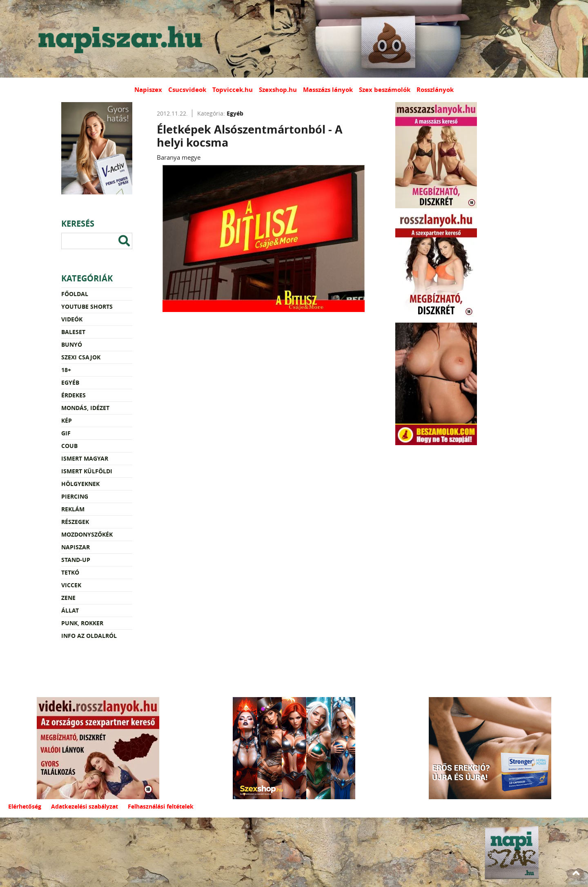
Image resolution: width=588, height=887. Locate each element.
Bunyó (72, 344)
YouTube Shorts (87, 306)
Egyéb (70, 382)
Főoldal (75, 294)
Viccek (71, 585)
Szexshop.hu (278, 90)
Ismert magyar (85, 458)
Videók (72, 319)
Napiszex (148, 90)
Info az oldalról (89, 636)
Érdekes (73, 395)
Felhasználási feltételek (161, 806)
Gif (66, 433)
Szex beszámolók (385, 90)
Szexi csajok (81, 357)
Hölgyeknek (80, 484)
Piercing (75, 496)
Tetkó (70, 572)
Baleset (73, 332)
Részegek (75, 522)
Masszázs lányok (328, 90)
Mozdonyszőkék (87, 534)
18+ (66, 370)
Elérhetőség (25, 806)
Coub (69, 446)
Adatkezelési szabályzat (85, 806)
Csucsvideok (187, 90)
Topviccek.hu (233, 90)
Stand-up (76, 560)
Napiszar (76, 547)
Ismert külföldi (87, 471)
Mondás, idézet (85, 408)
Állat (70, 610)
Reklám (73, 509)
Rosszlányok (435, 90)
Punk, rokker (82, 623)
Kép (67, 420)
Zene (68, 598)
